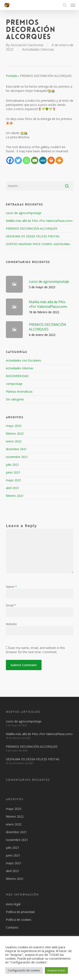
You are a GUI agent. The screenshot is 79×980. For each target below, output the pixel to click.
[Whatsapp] (26, 160)
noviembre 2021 (17, 457)
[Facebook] (10, 160)
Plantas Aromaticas (19, 391)
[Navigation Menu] (73, 5)
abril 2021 (13, 488)
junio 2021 (13, 472)
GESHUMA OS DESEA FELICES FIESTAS (33, 236)
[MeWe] (43, 160)
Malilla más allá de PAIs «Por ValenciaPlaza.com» (39, 221)
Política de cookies (19, 920)
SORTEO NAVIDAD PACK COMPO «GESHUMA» (38, 244)
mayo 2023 (14, 426)
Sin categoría (15, 399)
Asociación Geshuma (27, 45)
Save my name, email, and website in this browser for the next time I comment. (35, 650)
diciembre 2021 (16, 449)
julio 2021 (13, 465)
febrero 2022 (15, 433)
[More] (59, 160)
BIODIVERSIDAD (17, 376)
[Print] (51, 160)
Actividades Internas (38, 49)
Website (11, 624)
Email (11, 605)
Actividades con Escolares (23, 360)
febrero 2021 (15, 496)
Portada (11, 76)
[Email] (35, 160)
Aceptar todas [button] (56, 970)
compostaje (14, 384)
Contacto (12, 927)
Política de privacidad (20, 912)
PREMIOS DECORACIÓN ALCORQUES (32, 228)
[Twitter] (18, 160)
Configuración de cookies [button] (24, 970)
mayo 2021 (14, 480)
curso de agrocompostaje (24, 213)
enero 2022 (14, 441)
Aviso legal (13, 904)
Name (11, 587)
